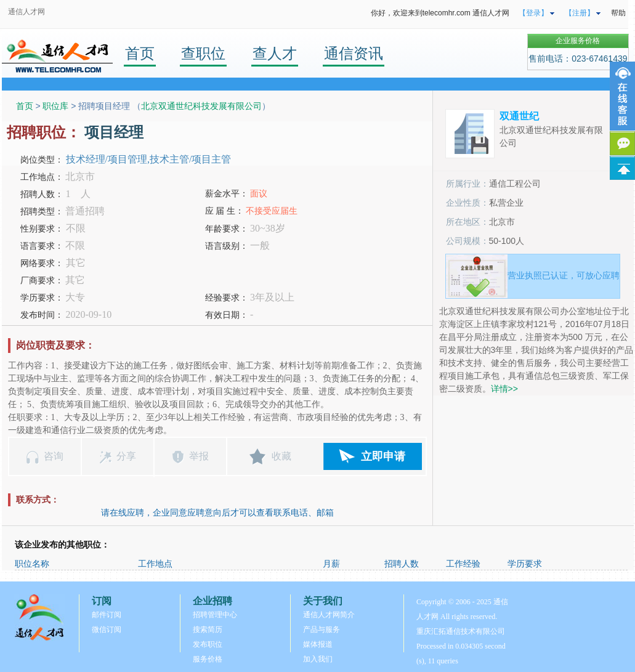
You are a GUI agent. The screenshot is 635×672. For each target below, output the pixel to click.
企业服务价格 (578, 41)
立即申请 (383, 456)
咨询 (54, 456)
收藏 (281, 456)
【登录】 (533, 13)
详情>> (504, 389)
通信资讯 (354, 53)
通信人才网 (26, 12)
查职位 (203, 53)
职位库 (55, 106)
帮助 (618, 13)
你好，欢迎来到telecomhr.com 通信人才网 (440, 13)
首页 (140, 53)
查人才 (275, 53)
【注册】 (580, 13)
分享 (126, 456)
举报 (199, 456)
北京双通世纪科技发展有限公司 (201, 106)
